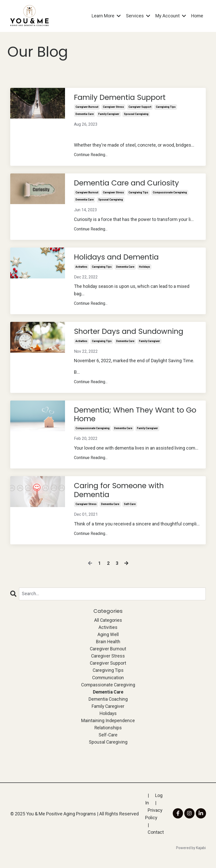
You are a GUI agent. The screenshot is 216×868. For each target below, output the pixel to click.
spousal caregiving (136, 115)
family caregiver (109, 115)
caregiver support (140, 108)
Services (138, 16)
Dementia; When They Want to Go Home (132, 417)
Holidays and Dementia (118, 259)
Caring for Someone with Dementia (121, 494)
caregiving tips (166, 108)
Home (197, 16)
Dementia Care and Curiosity (129, 184)
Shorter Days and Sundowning (132, 333)
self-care (130, 508)
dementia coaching (108, 705)
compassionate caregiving (170, 194)
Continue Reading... (91, 155)
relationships (108, 734)
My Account (170, 16)
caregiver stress (113, 108)
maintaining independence (108, 727)
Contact (156, 839)
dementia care (85, 115)
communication (108, 683)
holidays (144, 268)
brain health (108, 646)
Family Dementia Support (122, 98)
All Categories (108, 624)
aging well (108, 638)
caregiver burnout (87, 108)
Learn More (106, 16)
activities (81, 268)
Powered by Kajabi (191, 855)
